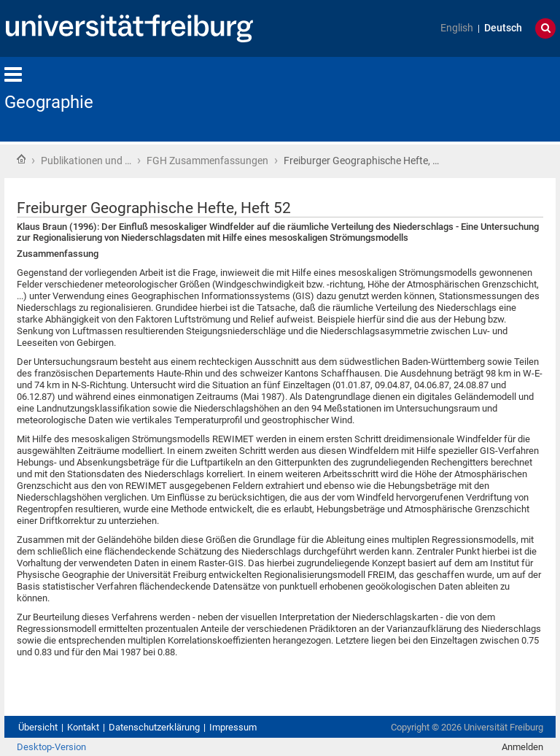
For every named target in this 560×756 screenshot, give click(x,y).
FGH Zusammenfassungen (207, 161)
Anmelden (522, 747)
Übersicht (38, 727)
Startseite (21, 159)
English (457, 28)
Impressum (233, 727)
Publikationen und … (86, 161)
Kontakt (83, 727)
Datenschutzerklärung (154, 727)
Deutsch (503, 28)
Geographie (49, 102)
